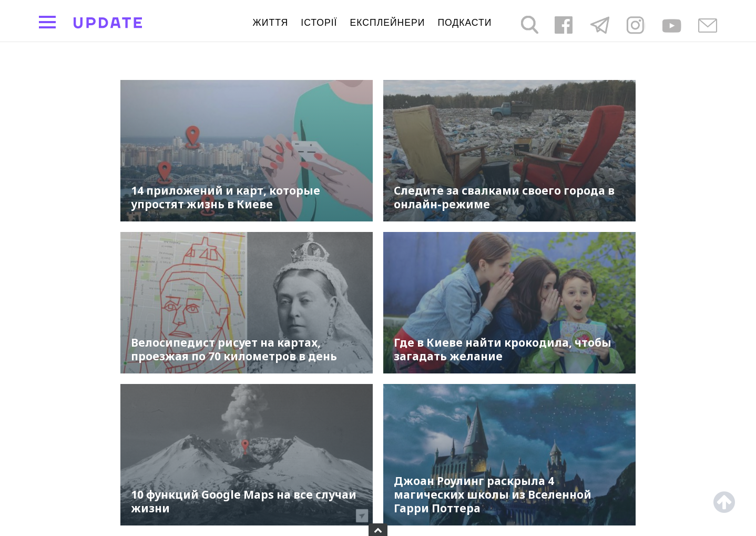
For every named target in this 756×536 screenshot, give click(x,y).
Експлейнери (388, 23)
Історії (319, 23)
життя (271, 23)
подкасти (464, 23)
